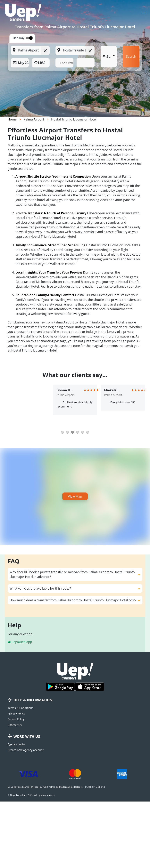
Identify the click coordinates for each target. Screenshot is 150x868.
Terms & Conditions (21, 708)
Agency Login (16, 744)
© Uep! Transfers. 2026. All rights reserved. (31, 795)
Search (131, 57)
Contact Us (15, 725)
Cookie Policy (16, 719)
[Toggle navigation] (144, 13)
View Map (75, 496)
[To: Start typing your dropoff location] (75, 50)
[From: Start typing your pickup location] (30, 50)
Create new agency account (26, 750)
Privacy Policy (16, 713)
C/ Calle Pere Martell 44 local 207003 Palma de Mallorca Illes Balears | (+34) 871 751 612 (56, 787)
